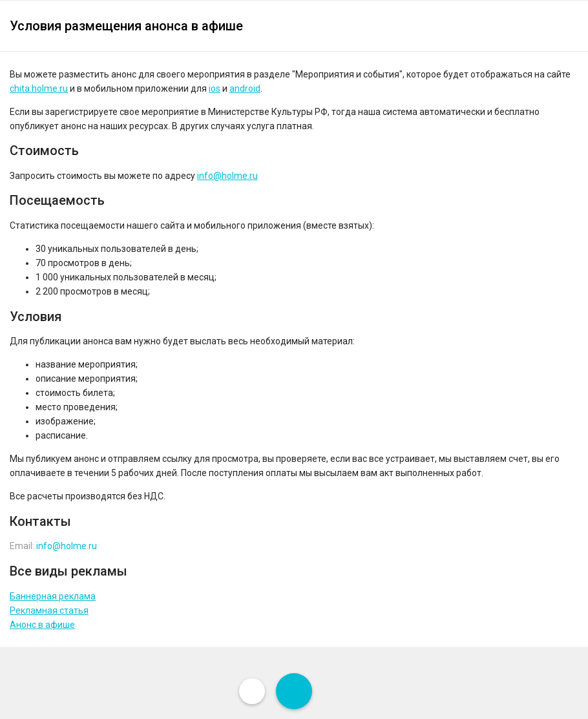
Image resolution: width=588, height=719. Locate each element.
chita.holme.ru (39, 89)
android (245, 89)
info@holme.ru (227, 176)
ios (215, 89)
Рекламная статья (49, 610)
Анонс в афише (42, 625)
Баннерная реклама (53, 596)
